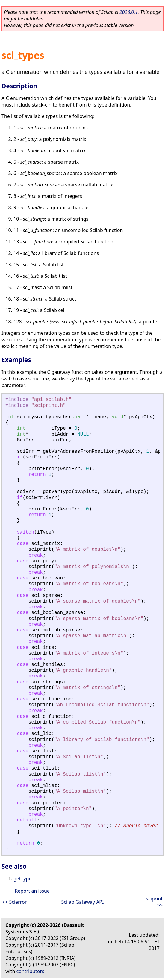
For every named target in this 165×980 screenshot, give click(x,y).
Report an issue (32, 891)
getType (22, 879)
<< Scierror (15, 902)
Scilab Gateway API (82, 902)
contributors (30, 971)
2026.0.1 (129, 12)
